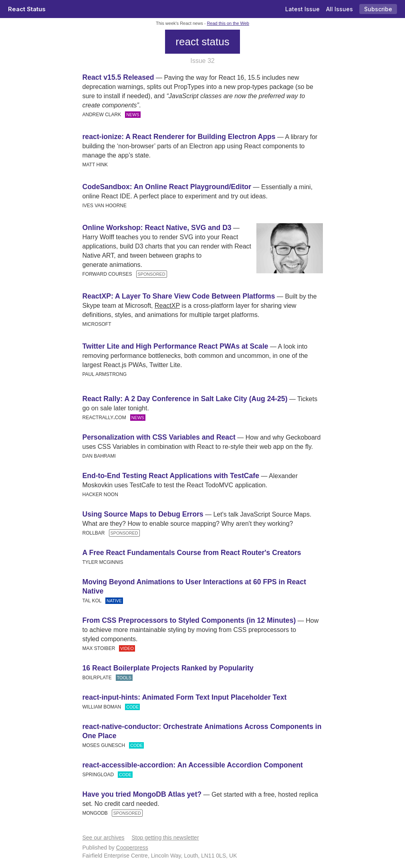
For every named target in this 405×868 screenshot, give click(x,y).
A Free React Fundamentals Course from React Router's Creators (192, 553)
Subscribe (378, 9)
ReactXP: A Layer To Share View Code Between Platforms (179, 296)
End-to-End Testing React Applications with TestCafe (171, 476)
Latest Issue (302, 9)
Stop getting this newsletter (165, 838)
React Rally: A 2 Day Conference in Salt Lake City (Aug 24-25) (185, 399)
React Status (27, 9)
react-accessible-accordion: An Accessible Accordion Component (193, 765)
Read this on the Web (228, 23)
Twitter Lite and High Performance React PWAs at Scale (175, 346)
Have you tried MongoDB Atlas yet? (142, 794)
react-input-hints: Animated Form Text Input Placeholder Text (185, 697)
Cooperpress (132, 848)
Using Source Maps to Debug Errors (143, 514)
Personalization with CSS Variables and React (159, 437)
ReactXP (167, 306)
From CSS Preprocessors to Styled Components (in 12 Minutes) (189, 620)
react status (202, 42)
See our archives (104, 838)
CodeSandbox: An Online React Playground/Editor (167, 187)
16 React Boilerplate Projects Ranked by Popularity (168, 668)
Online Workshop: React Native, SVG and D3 (157, 228)
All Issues (340, 9)
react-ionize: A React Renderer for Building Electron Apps (179, 137)
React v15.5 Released (118, 77)
